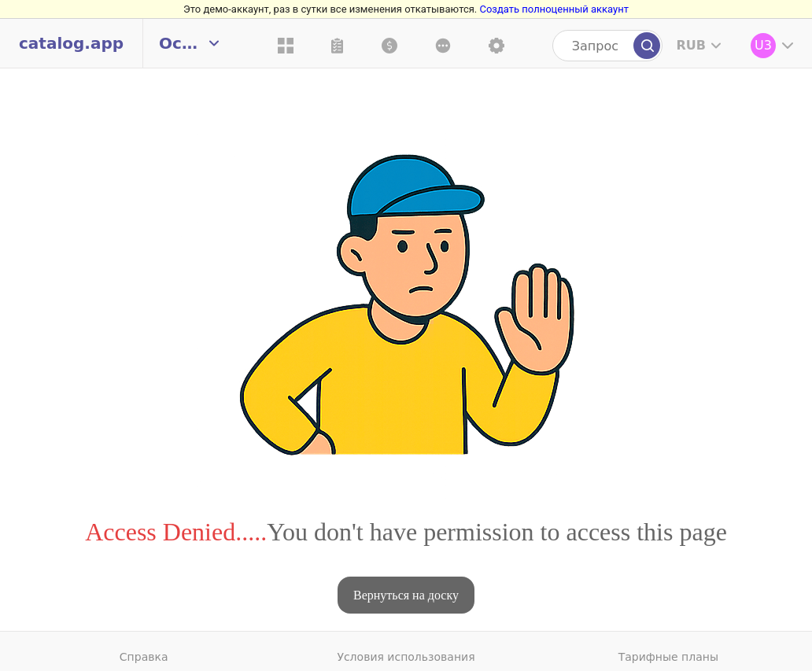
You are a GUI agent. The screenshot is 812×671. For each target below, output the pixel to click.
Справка (144, 657)
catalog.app (71, 43)
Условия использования (406, 657)
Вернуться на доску (406, 595)
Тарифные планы (668, 657)
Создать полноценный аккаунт (554, 9)
